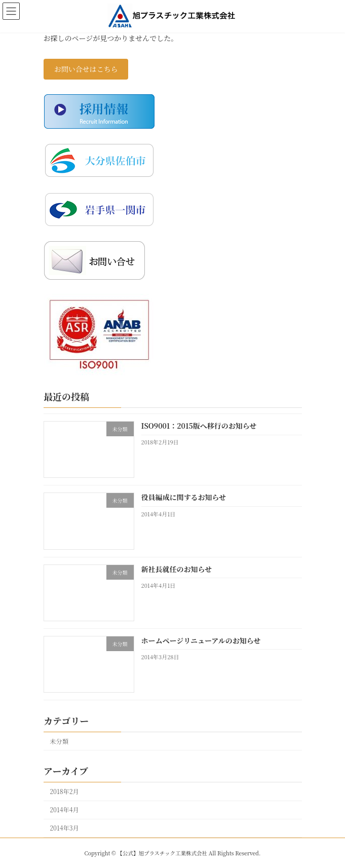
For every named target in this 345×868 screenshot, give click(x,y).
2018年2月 (64, 791)
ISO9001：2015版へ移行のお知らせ (199, 426)
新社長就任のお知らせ (176, 569)
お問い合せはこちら (86, 69)
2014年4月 (64, 810)
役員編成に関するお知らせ (183, 497)
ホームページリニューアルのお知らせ (201, 640)
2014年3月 (64, 828)
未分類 (59, 741)
